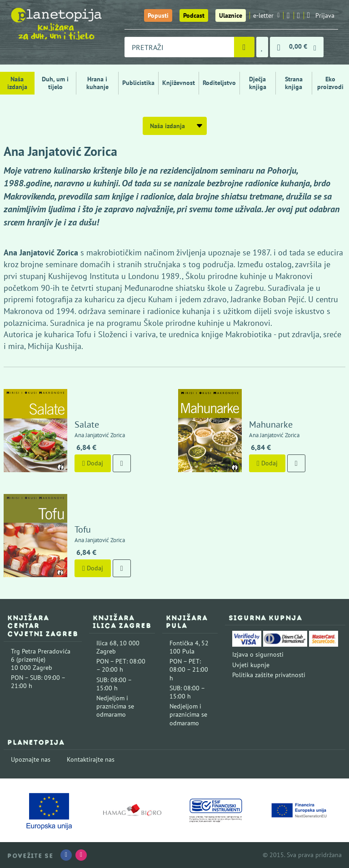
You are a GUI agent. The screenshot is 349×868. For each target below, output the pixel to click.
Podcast (194, 15)
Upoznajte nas (31, 759)
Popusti (158, 15)
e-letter (266, 15)
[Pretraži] (244, 47)
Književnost (179, 83)
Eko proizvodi (330, 83)
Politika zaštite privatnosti (269, 675)
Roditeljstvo (219, 83)
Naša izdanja (17, 83)
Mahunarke (271, 424)
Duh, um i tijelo (55, 83)
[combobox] (179, 47)
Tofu (83, 529)
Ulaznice (231, 15)
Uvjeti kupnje (251, 665)
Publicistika (138, 83)
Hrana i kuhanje (97, 83)
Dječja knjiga (258, 83)
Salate (87, 424)
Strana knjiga (294, 83)
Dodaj (93, 463)
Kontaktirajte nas (91, 759)
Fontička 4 (184, 643)
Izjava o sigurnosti (258, 654)
